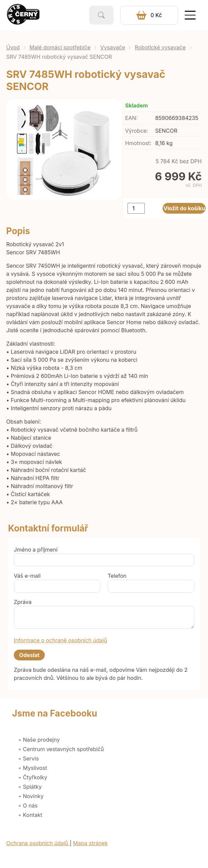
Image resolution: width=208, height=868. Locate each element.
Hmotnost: (138, 143)
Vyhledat (101, 15)
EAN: (131, 118)
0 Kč (156, 15)
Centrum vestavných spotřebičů (63, 749)
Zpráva (23, 602)
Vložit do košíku (184, 208)
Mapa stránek (90, 843)
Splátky (32, 787)
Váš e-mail (27, 576)
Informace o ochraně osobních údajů (60, 640)
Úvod (13, 47)
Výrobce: (137, 131)
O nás (30, 806)
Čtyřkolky (35, 777)
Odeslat (29, 655)
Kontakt (32, 815)
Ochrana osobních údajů (38, 843)
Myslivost (35, 768)
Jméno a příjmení (36, 550)
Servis (31, 758)
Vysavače (113, 47)
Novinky (33, 796)
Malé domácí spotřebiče (60, 47)
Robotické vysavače (160, 47)
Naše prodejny (41, 740)
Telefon (117, 576)
